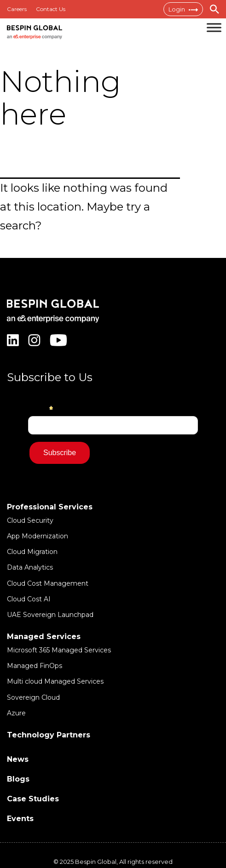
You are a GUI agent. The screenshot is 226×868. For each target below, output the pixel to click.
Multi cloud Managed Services (55, 681)
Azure (16, 713)
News (18, 759)
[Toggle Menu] (214, 27)
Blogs (18, 779)
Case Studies (33, 799)
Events (20, 819)
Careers (17, 9)
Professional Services (50, 507)
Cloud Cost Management (48, 583)
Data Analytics (30, 567)
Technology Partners (49, 735)
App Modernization (38, 536)
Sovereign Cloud (33, 697)
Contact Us (51, 9)
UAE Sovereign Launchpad (50, 615)
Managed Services (44, 637)
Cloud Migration (32, 552)
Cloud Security (30, 520)
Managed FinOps (35, 666)
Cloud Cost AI (29, 599)
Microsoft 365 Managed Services (59, 650)
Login (183, 9)
